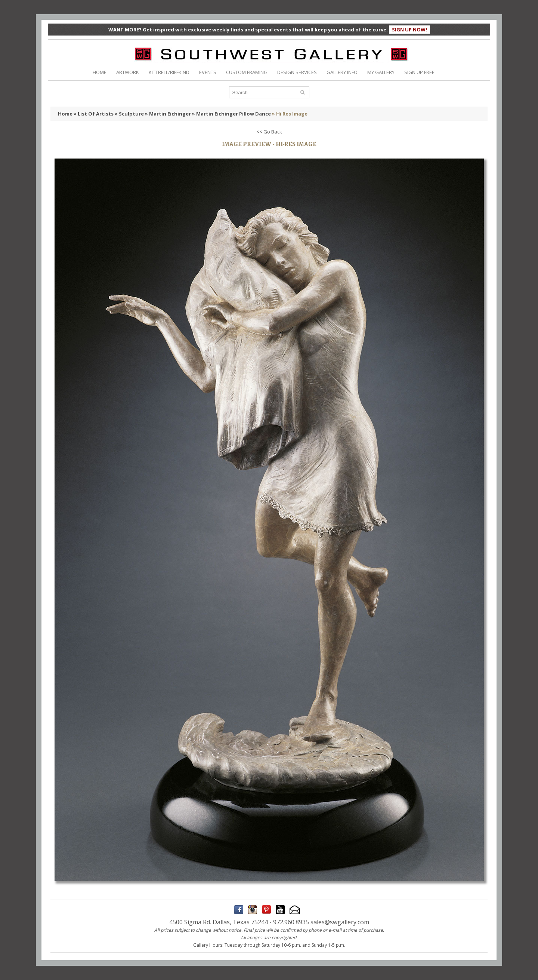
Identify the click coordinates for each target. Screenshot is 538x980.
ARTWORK (128, 72)
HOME (100, 72)
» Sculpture (129, 114)
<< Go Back (269, 132)
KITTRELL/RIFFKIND (169, 72)
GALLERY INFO (342, 72)
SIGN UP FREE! (420, 72)
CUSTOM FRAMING (247, 72)
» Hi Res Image (290, 114)
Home (65, 114)
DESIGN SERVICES (297, 72)
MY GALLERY (381, 72)
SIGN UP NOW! (409, 30)
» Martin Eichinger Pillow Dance (231, 114)
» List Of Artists (94, 114)
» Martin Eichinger (168, 114)
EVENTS (208, 72)
